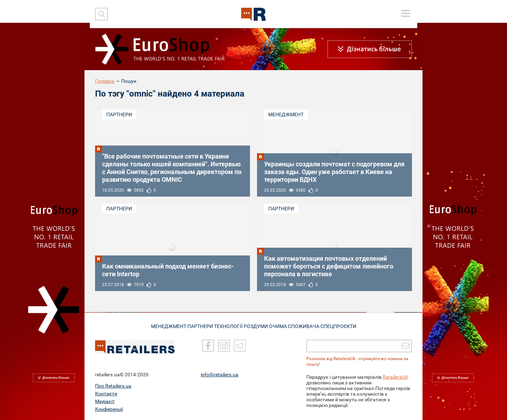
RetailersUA (395, 377)
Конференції (109, 409)
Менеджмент (286, 115)
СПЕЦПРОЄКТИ (344, 326)
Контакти (106, 394)
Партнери (119, 115)
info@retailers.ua (220, 375)
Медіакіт (105, 401)
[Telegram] (240, 346)
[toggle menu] (406, 13)
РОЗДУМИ (259, 326)
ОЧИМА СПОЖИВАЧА (299, 326)
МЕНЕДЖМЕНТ (162, 326)
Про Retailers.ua (113, 386)
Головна (105, 81)
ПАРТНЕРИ (197, 326)
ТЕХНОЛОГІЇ (229, 326)
